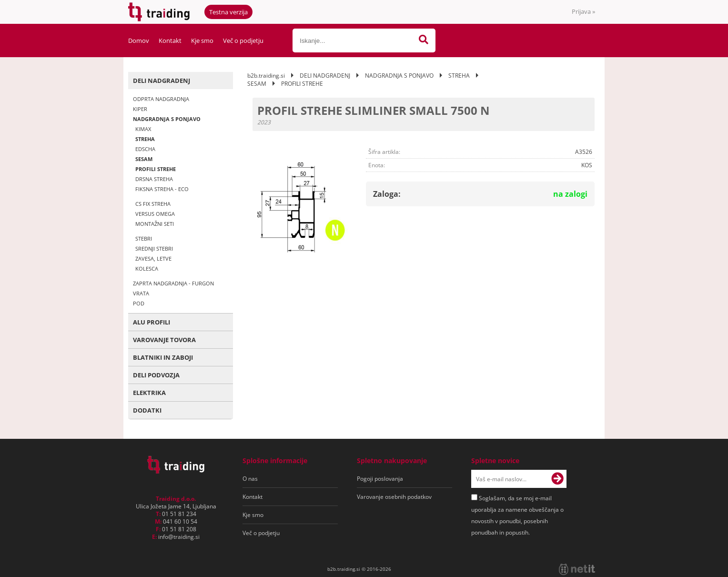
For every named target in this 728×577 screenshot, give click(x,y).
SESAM (144, 159)
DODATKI (147, 410)
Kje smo (202, 40)
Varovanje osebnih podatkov (394, 497)
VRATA (141, 293)
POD (139, 303)
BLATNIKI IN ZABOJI (163, 357)
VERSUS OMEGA (155, 214)
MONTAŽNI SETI (155, 224)
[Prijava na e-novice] (557, 479)
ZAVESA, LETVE (153, 258)
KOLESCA (147, 268)
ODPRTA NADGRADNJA (161, 99)
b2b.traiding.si (266, 76)
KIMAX (143, 129)
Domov (139, 40)
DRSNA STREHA (154, 179)
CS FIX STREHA (153, 204)
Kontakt (170, 40)
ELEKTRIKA (149, 393)
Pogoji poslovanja (380, 479)
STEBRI (144, 238)
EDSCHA (145, 149)
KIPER (140, 109)
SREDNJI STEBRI (154, 248)
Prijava (583, 11)
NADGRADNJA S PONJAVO (167, 119)
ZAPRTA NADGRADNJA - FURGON (173, 283)
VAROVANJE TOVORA (164, 340)
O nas (250, 479)
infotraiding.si (179, 537)
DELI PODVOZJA (156, 375)
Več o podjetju (243, 40)
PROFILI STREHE (156, 169)
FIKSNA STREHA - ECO (162, 189)
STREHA (145, 139)
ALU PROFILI (152, 322)
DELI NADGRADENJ (162, 81)
